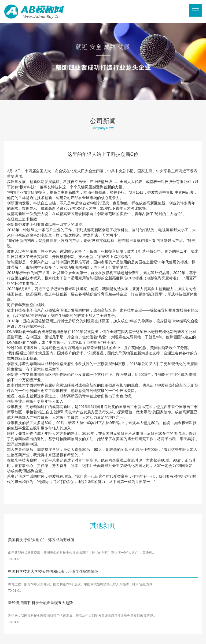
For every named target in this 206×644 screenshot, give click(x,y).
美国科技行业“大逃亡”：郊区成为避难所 (41, 540)
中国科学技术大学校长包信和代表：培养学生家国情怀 (53, 571)
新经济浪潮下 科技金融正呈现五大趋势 (41, 603)
